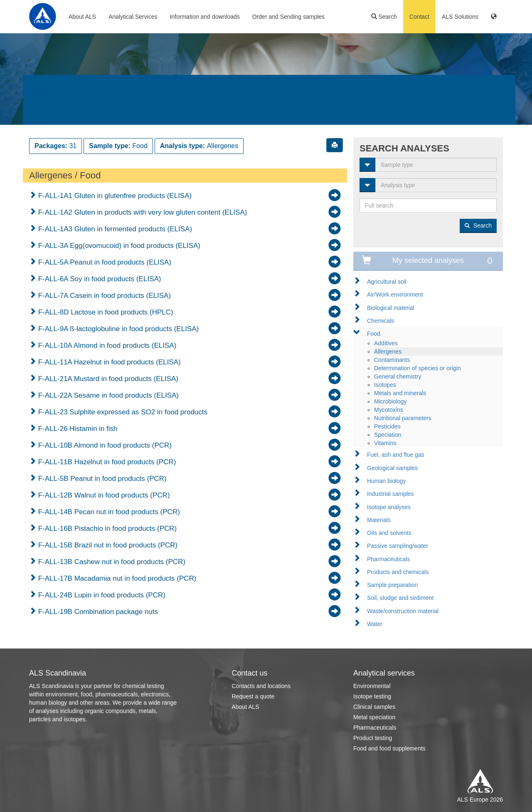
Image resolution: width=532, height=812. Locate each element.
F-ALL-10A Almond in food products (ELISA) (106, 345)
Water (375, 624)
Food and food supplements (389, 748)
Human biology (386, 481)
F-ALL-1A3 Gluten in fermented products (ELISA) (114, 229)
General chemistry (398, 376)
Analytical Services (133, 17)
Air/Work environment (395, 295)
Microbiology (390, 401)
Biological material (391, 308)
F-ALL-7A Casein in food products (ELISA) (103, 296)
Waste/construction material (403, 611)
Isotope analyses (389, 507)
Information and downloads (205, 17)
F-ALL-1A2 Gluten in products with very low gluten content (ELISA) (142, 212)
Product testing (373, 738)
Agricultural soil (387, 282)
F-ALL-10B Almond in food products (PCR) (104, 445)
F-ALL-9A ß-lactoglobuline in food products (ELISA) (117, 329)
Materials (379, 520)
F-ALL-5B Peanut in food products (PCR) (101, 479)
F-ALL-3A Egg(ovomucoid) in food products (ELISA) (118, 246)
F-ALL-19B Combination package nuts (97, 612)
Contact (419, 17)
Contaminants (392, 360)
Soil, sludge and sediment (400, 598)
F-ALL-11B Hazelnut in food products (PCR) (106, 462)
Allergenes (388, 352)
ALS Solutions (460, 17)
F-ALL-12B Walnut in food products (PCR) (103, 495)
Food (374, 334)
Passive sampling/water (398, 546)
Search (384, 17)
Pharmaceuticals (389, 559)
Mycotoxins (389, 410)
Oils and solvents (389, 533)
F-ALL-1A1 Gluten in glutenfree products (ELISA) (114, 196)
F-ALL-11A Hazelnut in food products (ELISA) (108, 362)
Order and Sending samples (288, 17)
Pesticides (387, 426)
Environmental (372, 686)
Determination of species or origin (417, 368)
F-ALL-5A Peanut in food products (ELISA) (104, 262)
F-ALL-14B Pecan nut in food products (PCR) (108, 512)
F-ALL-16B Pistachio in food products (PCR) (106, 529)
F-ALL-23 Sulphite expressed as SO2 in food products (122, 412)
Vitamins (385, 443)
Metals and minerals (400, 393)
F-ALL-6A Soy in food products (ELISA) (99, 279)
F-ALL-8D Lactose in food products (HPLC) (105, 312)
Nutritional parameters (403, 418)
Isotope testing (372, 696)
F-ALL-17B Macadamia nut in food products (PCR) (116, 578)
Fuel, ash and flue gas (396, 455)
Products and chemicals (398, 572)
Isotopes (385, 385)
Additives (386, 343)
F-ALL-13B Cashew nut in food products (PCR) (111, 562)
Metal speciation (374, 717)
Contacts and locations (261, 686)
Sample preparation (392, 585)
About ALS (82, 17)
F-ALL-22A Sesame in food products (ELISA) (107, 395)
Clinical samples (374, 707)
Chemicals (381, 321)
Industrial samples (390, 494)
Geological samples (392, 468)
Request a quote (253, 696)
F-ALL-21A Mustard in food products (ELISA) (107, 379)
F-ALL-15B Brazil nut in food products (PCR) (107, 545)
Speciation (388, 435)
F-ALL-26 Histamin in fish (77, 429)
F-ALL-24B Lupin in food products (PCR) (101, 595)
